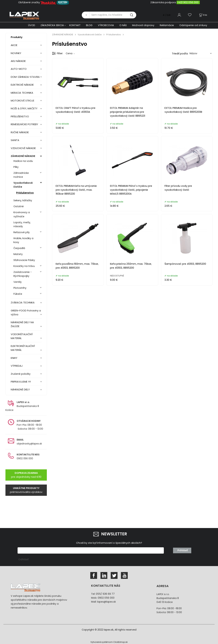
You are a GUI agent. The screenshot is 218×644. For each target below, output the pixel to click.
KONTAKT (75, 25)
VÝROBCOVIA (106, 25)
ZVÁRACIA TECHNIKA (23, 303)
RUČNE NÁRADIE (20, 132)
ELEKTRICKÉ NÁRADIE (22, 85)
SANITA (15, 140)
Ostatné (19, 206)
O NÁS (123, 25)
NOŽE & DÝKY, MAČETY (24, 108)
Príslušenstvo (25, 193)
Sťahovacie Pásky (24, 260)
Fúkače (18, 294)
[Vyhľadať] (85, 15)
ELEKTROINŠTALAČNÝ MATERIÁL (23, 348)
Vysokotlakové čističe (23, 185)
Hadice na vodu (23, 161)
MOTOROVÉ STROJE (22, 101)
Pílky (16, 167)
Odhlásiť (24, 559)
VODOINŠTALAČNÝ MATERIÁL (22, 336)
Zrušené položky (21, 374)
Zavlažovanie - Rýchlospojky (23, 274)
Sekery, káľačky (23, 200)
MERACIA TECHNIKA (22, 93)
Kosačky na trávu (24, 266)
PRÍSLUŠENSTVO (20, 116)
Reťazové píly (22, 232)
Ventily (18, 282)
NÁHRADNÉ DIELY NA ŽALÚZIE (22, 324)
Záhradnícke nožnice (21, 175)
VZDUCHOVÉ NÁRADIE (23, 148)
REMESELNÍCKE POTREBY (24, 124)
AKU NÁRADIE (18, 61)
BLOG (89, 25)
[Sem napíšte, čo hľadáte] (113, 15)
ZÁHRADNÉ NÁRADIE (23, 156)
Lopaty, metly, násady (22, 224)
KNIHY (14, 358)
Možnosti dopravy (143, 25)
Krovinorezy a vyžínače (22, 214)
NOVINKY (16, 53)
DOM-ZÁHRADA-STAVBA (25, 77)
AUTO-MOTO (19, 69)
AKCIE (14, 45)
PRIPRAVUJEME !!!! (21, 382)
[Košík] (203, 15)
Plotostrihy (20, 288)
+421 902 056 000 (188, 2)
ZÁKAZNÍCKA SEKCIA (52, 25)
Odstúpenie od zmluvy (193, 25)
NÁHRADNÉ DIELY (20, 390)
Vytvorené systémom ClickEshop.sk (109, 642)
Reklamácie (167, 25)
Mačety (18, 254)
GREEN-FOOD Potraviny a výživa (26, 313)
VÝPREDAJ (17, 366)
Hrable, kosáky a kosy (23, 240)
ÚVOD (32, 25)
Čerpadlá (19, 248)
